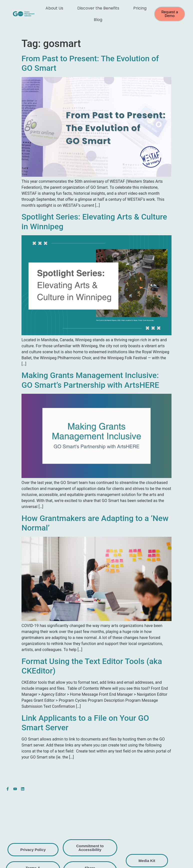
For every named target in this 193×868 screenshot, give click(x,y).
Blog (98, 20)
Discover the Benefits (98, 8)
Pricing (140, 8)
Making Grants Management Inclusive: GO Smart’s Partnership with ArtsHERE (90, 380)
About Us (54, 8)
